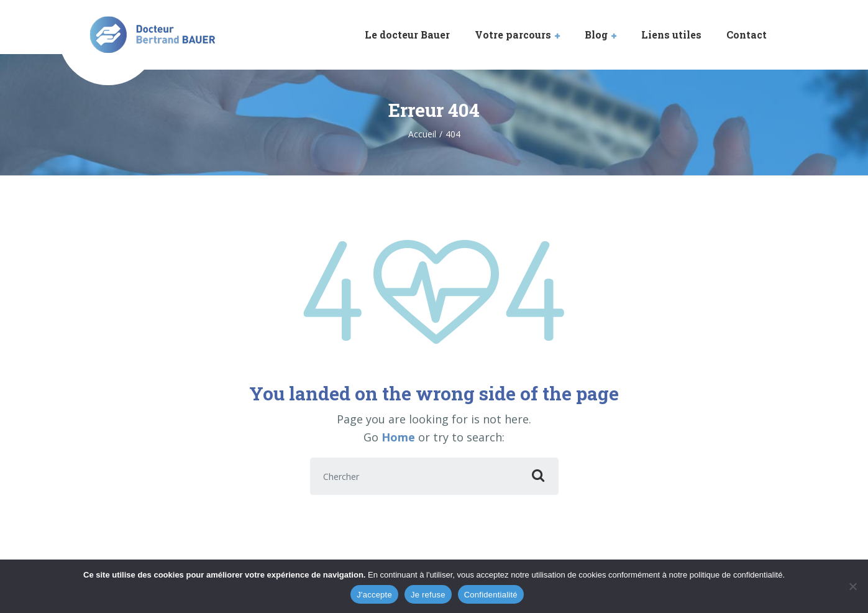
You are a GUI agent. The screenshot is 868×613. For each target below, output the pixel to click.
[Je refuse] (852, 586)
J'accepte (374, 595)
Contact (747, 35)
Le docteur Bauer (407, 35)
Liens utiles (671, 35)
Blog (596, 35)
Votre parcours (513, 35)
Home (398, 437)
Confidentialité (491, 595)
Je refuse (428, 595)
